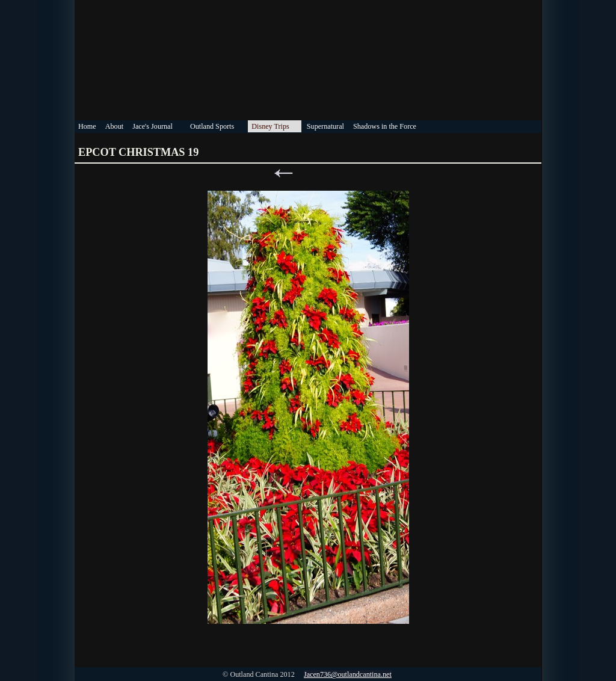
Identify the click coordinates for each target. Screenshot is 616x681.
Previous (283, 174)
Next (333, 174)
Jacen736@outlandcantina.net (348, 674)
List (308, 174)
